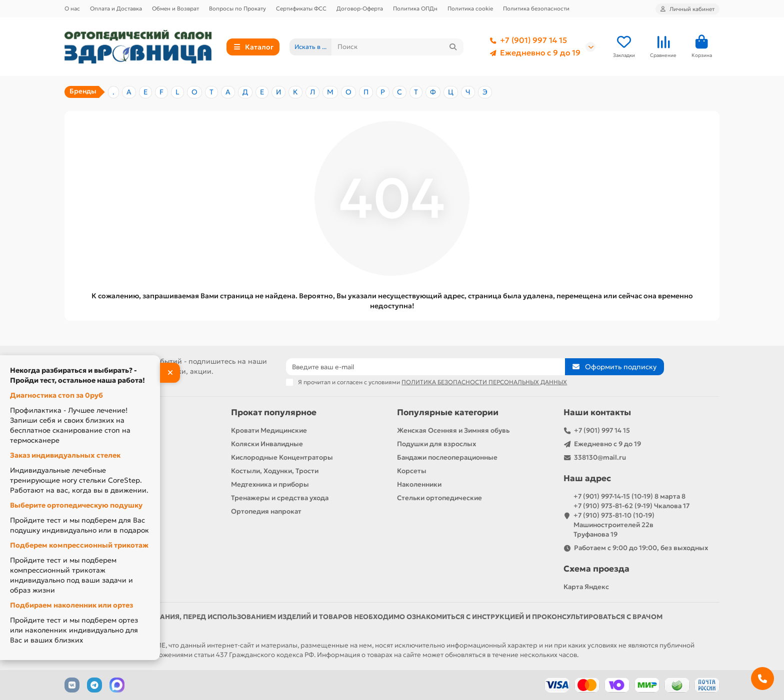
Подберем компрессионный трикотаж (79, 545)
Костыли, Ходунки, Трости (275, 471)
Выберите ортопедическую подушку (76, 505)
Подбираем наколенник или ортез (71, 605)
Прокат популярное (274, 412)
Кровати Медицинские (269, 430)
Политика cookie (470, 8)
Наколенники (419, 484)
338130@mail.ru (600, 457)
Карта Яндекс (586, 587)
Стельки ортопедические (439, 498)
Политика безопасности (536, 8)
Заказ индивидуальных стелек (65, 455)
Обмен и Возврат (175, 8)
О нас (72, 8)
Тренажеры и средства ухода (280, 498)
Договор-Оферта (360, 8)
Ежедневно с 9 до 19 (533, 53)
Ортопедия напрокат (266, 511)
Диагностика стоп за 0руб (56, 395)
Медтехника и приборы (270, 484)
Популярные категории (448, 412)
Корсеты (412, 471)
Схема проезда (596, 569)
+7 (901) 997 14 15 (526, 40)
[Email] (425, 367)
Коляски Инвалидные (267, 444)
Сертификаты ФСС (301, 8)
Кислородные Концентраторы (282, 457)
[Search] (398, 47)
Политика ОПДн (415, 8)
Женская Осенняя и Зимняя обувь (453, 430)
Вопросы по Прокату (237, 8)
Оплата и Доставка (116, 8)
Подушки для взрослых (436, 444)
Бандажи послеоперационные (447, 457)
